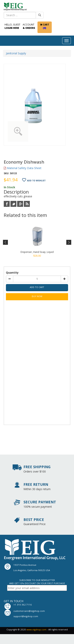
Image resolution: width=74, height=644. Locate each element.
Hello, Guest (12, 26)
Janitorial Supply (16, 53)
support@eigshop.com (26, 616)
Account (29, 26)
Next (68, 242)
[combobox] (20, 15)
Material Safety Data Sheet (23, 168)
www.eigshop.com (36, 629)
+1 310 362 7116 (23, 605)
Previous (6, 242)
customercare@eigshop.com (29, 611)
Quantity (12, 273)
